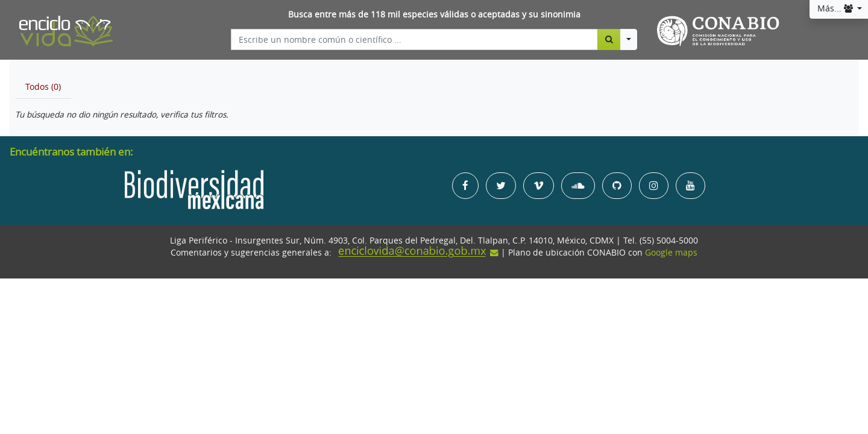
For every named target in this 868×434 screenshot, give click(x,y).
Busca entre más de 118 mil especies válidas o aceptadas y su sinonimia (434, 14)
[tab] (43, 87)
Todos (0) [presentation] (43, 87)
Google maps (671, 253)
